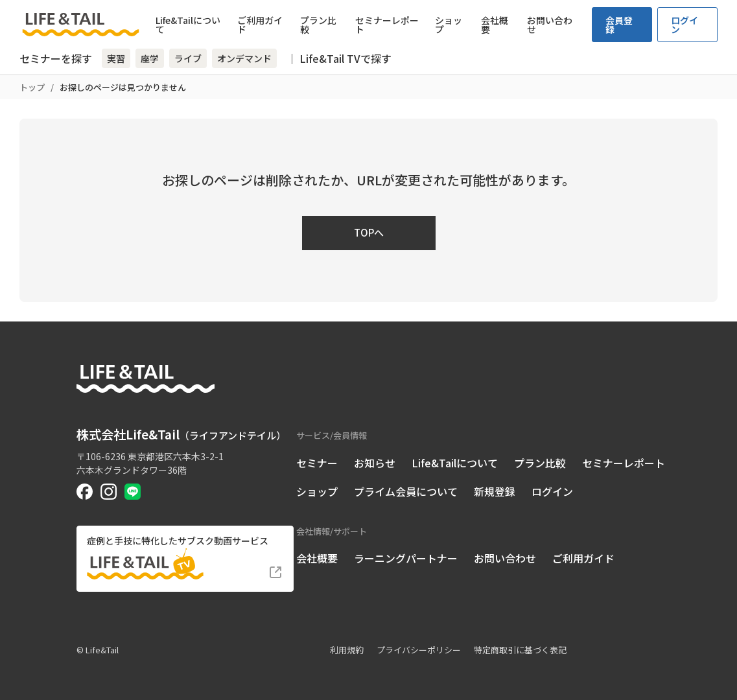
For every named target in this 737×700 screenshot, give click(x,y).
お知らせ (375, 463)
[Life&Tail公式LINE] (133, 492)
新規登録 (495, 491)
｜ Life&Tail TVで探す (339, 58)
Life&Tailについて (188, 25)
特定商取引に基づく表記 (520, 650)
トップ (32, 87)
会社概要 (495, 25)
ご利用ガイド (260, 25)
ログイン (684, 25)
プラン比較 (318, 25)
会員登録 (619, 25)
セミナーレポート (387, 25)
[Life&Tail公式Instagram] (109, 492)
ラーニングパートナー (406, 558)
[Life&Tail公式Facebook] (85, 492)
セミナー (317, 463)
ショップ (449, 25)
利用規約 (347, 650)
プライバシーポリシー (419, 650)
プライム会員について (406, 491)
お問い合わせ (550, 25)
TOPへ (369, 232)
